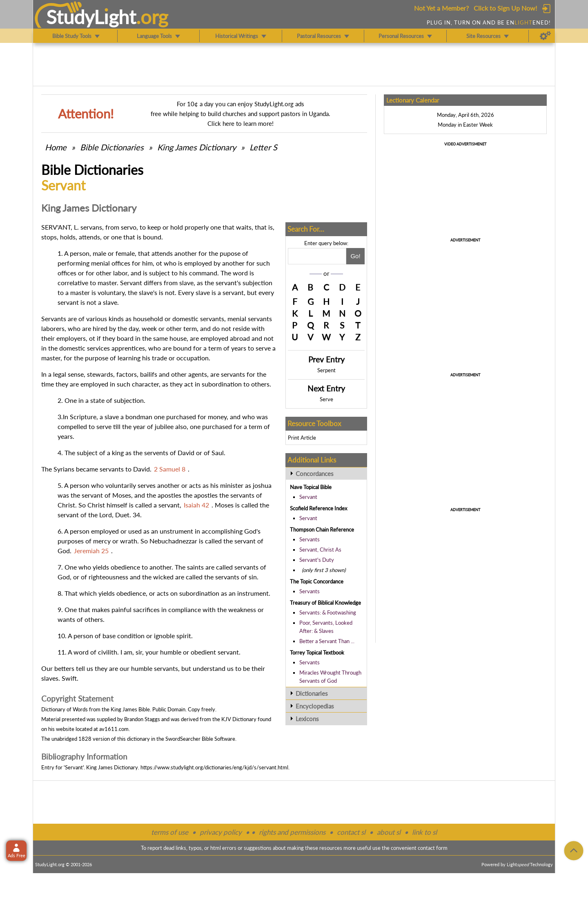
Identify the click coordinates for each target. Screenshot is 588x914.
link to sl (424, 832)
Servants (310, 539)
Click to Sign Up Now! (505, 8)
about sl (389, 832)
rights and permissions (292, 832)
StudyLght (91, 17)
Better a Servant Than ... (327, 641)
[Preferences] (545, 36)
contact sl (351, 832)
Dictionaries (312, 693)
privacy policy (221, 832)
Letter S (263, 147)
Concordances (315, 474)
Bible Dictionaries (112, 147)
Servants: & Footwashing (328, 612)
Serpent (326, 370)
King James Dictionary (197, 147)
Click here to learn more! (241, 123)
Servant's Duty (317, 560)
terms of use (170, 832)
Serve (326, 399)
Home (56, 147)
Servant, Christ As (320, 550)
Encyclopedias (315, 706)
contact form (433, 848)
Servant (308, 497)
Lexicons (307, 719)
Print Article (302, 438)
